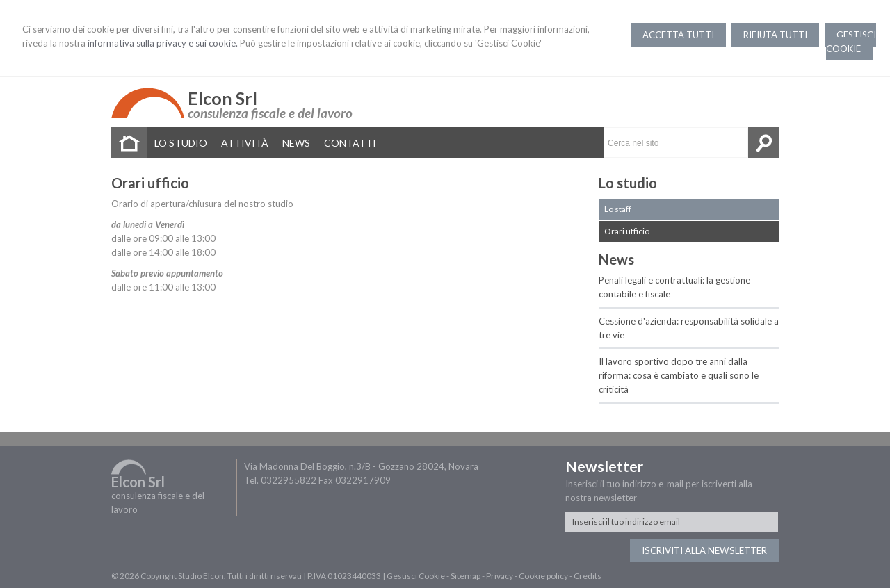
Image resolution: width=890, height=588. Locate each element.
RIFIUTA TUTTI (775, 35)
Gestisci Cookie (416, 576)
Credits (588, 576)
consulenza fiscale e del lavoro (270, 113)
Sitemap (466, 576)
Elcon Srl (222, 98)
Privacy (500, 576)
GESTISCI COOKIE (851, 42)
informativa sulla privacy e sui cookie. (163, 43)
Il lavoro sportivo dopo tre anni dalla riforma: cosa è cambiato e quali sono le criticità (679, 375)
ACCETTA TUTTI (678, 35)
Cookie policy (543, 576)
